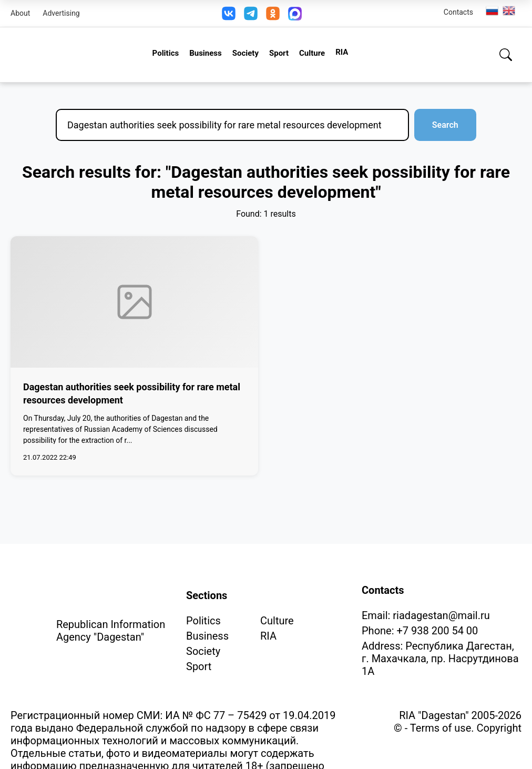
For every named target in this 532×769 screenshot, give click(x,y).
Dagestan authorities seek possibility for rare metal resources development (132, 393)
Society (245, 53)
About (20, 13)
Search (442, 125)
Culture (312, 53)
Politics (166, 53)
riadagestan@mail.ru (441, 615)
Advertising (61, 13)
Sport (279, 53)
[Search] (506, 55)
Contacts (458, 12)
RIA (342, 52)
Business (206, 53)
